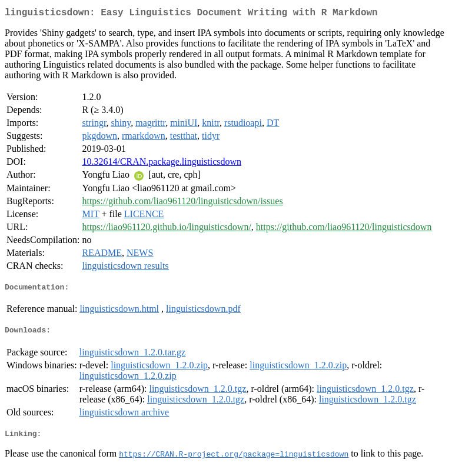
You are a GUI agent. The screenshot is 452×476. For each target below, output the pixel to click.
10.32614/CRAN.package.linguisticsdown (162, 164)
